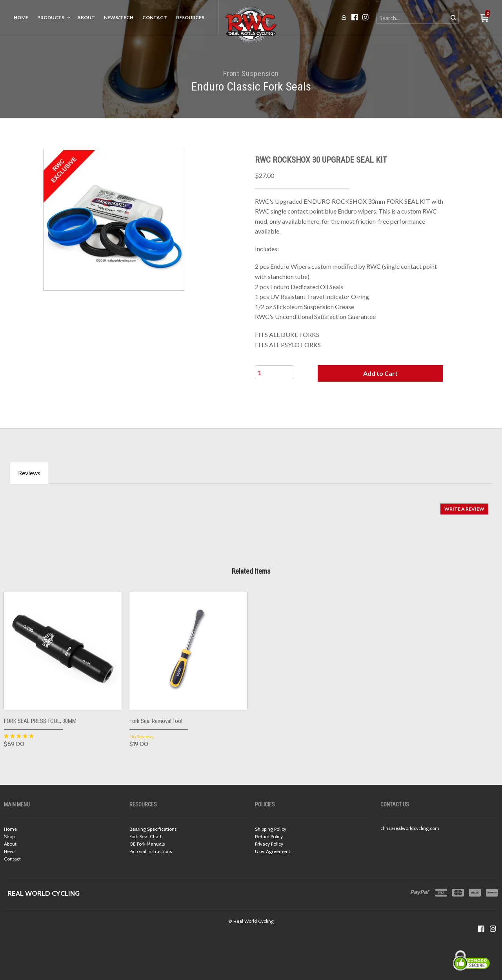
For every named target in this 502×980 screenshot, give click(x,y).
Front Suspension (251, 73)
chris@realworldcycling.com (410, 828)
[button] (380, 373)
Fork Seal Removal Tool (156, 721)
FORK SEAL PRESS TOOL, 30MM (40, 721)
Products (51, 17)
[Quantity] (275, 372)
